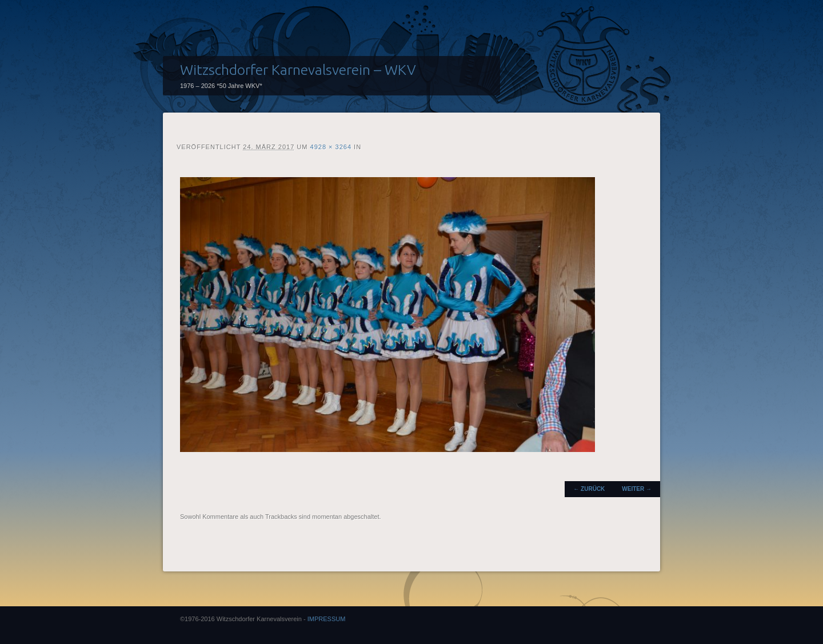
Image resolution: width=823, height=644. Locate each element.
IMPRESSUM (327, 619)
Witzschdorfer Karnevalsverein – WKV (298, 70)
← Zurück (589, 489)
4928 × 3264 (331, 147)
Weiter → (637, 489)
